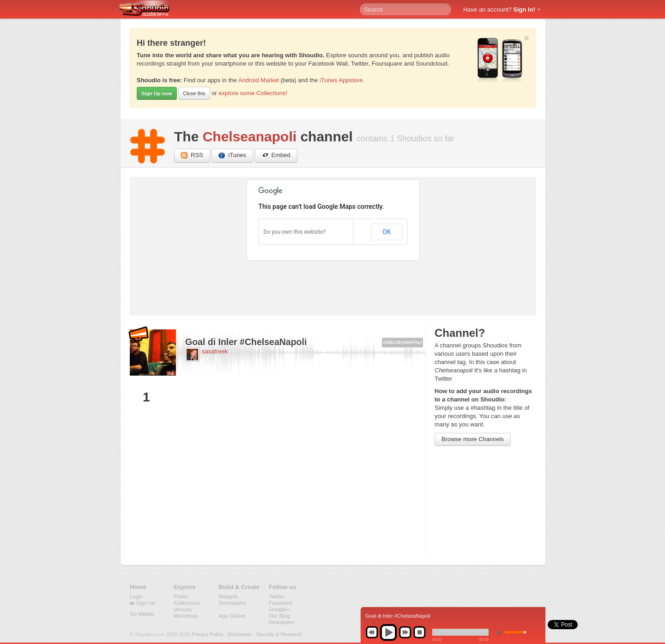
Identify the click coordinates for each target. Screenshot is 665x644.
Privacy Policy (207, 634)
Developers (232, 603)
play (388, 632)
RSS (192, 155)
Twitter (277, 596)
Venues (183, 609)
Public (181, 596)
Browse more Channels (473, 439)
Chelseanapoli (250, 137)
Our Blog (279, 616)
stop (419, 632)
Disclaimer (239, 634)
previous (372, 632)
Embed (276, 155)
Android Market (259, 80)
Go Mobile (142, 614)
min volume (501, 632)
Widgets (228, 596)
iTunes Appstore (341, 80)
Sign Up (146, 603)
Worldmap (186, 616)
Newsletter (281, 622)
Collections (187, 603)
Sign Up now (157, 93)
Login (136, 596)
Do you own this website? (295, 232)
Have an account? (499, 9)
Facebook (281, 603)
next (405, 632)
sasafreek (215, 351)
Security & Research (279, 634)
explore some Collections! (253, 93)
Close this (194, 93)
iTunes (232, 155)
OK (387, 232)
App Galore (232, 616)
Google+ (279, 609)
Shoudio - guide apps (149, 10)
